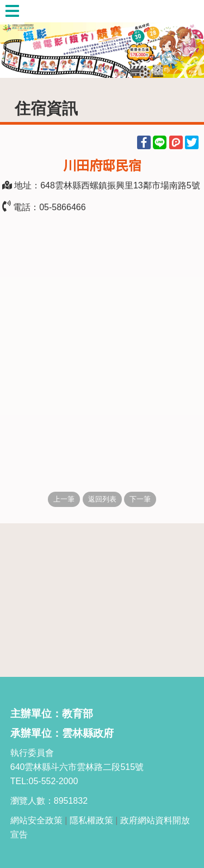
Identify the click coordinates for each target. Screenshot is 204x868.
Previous (19, 39)
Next (185, 39)
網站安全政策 (36, 820)
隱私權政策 (91, 820)
